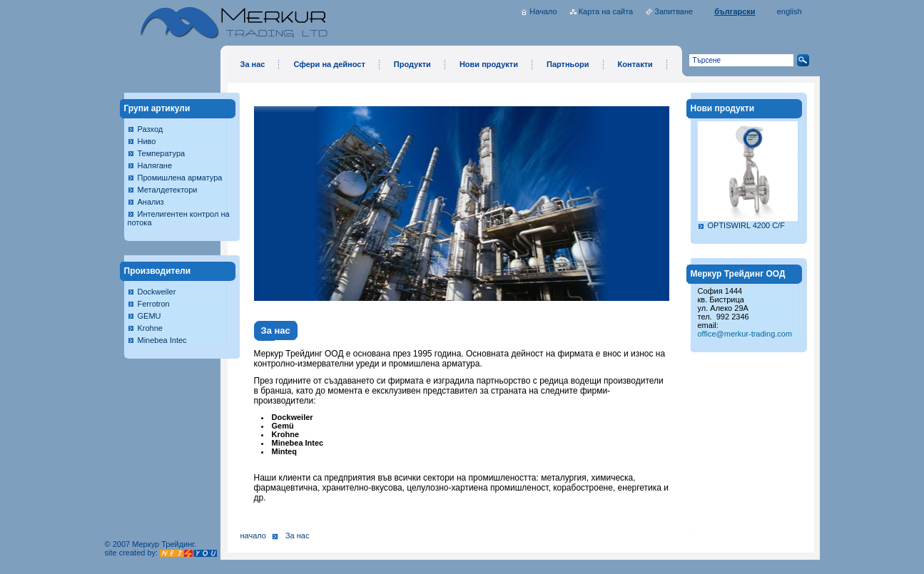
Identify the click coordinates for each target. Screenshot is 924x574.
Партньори (568, 64)
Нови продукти (489, 64)
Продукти (412, 64)
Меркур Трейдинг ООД (738, 274)
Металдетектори (168, 190)
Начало (543, 11)
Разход (151, 129)
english (790, 11)
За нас (253, 64)
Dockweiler (157, 292)
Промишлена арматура (180, 178)
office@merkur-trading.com (745, 334)
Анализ (151, 202)
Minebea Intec (162, 340)
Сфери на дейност (329, 64)
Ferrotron (154, 304)
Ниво (147, 141)
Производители (158, 271)
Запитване (674, 11)
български (735, 11)
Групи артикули (157, 108)
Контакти (635, 64)
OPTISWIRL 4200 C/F (746, 225)
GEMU (149, 316)
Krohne (150, 328)
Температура (162, 153)
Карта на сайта (606, 11)
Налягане (155, 165)
